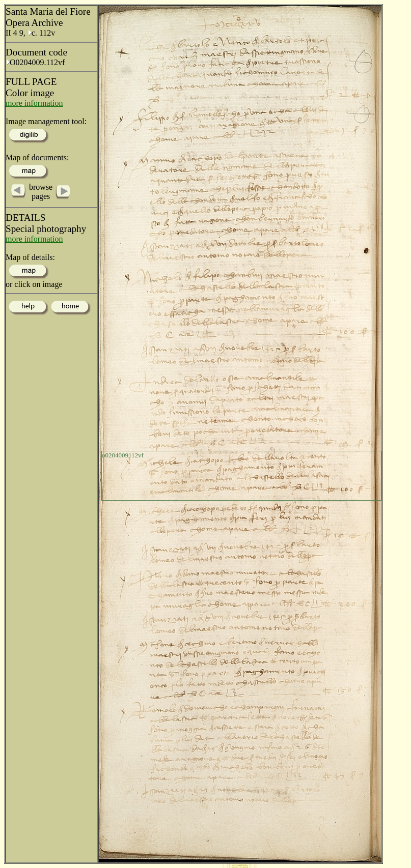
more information (34, 103)
